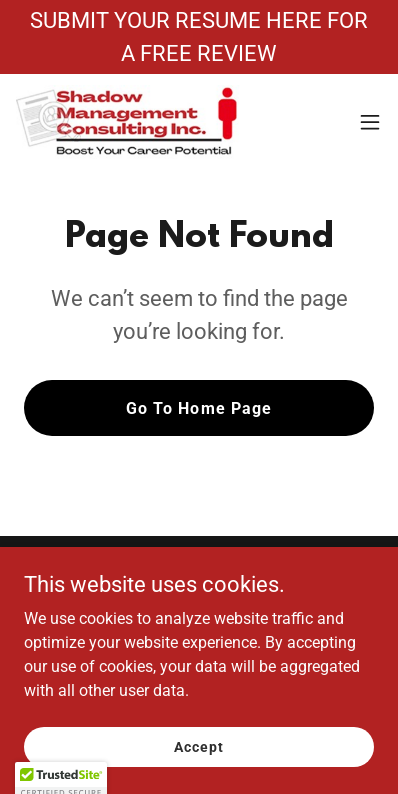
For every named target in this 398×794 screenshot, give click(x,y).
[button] (370, 122)
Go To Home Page (198, 408)
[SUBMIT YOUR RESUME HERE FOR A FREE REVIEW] (199, 37)
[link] (128, 122)
